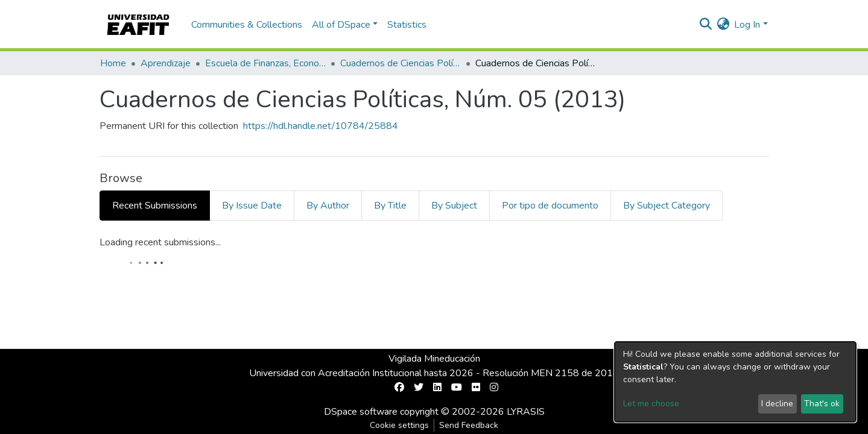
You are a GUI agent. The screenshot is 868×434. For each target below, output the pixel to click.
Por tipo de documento (550, 206)
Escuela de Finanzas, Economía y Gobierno (265, 63)
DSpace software (361, 412)
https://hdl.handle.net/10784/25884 (321, 126)
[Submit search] (705, 25)
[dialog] (735, 382)
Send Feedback (469, 425)
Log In (747, 25)
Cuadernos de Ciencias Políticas (401, 63)
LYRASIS (526, 412)
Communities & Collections (247, 25)
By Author (328, 206)
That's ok (822, 404)
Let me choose (651, 404)
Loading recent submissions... (160, 242)
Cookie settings (399, 425)
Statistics (407, 25)
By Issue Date (252, 206)
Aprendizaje (166, 63)
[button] (723, 25)
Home (113, 63)
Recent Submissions (155, 206)
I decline (777, 404)
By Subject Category (667, 206)
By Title (390, 206)
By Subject (454, 206)
